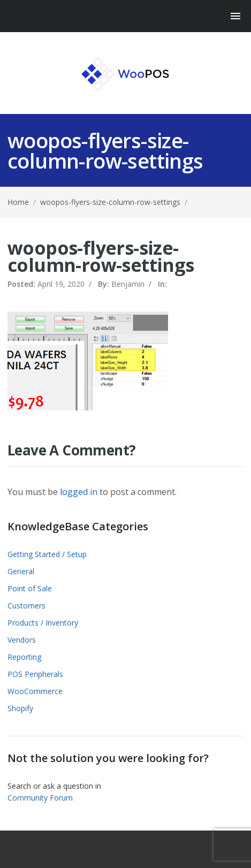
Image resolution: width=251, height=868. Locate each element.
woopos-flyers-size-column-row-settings (110, 202)
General (21, 571)
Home (18, 202)
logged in (79, 492)
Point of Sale (30, 588)
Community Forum (40, 798)
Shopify (20, 708)
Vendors (22, 640)
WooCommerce (35, 691)
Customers (26, 606)
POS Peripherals (35, 674)
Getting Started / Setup (47, 554)
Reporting (24, 657)
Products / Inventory (43, 623)
